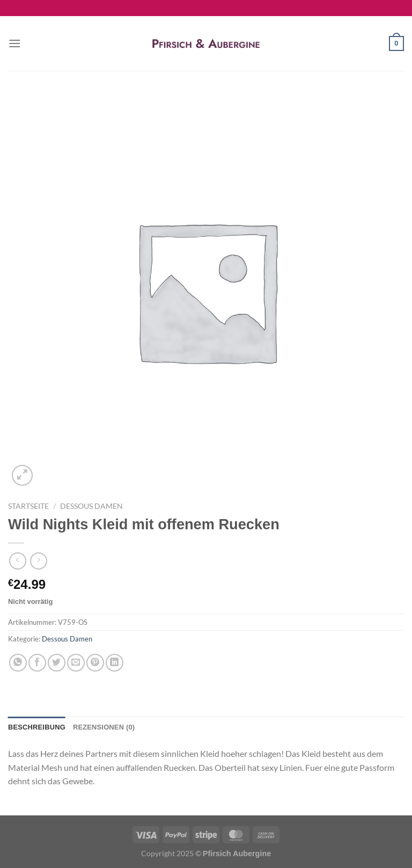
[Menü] (14, 43)
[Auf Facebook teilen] (37, 663)
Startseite (28, 506)
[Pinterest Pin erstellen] (95, 663)
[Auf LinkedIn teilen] (115, 663)
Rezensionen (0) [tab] (104, 727)
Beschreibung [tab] (37, 727)
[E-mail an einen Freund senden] (76, 663)
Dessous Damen (91, 506)
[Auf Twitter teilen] (57, 663)
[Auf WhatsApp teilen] (18, 663)
